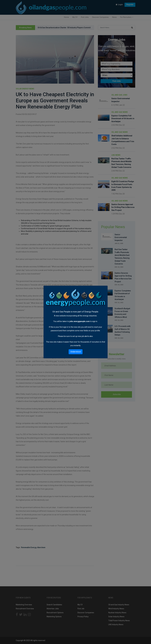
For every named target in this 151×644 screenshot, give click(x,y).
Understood (76, 352)
